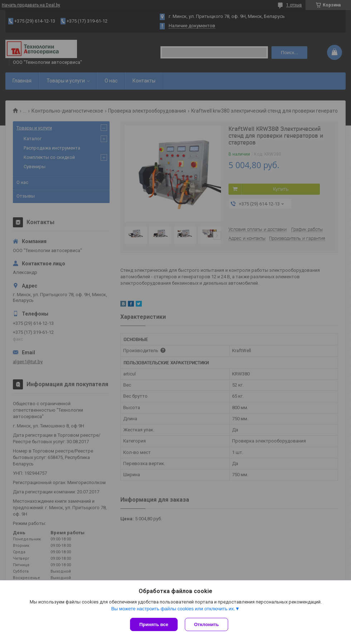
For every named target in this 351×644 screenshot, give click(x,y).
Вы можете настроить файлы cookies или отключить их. (173, 609)
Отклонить (206, 624)
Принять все (154, 624)
